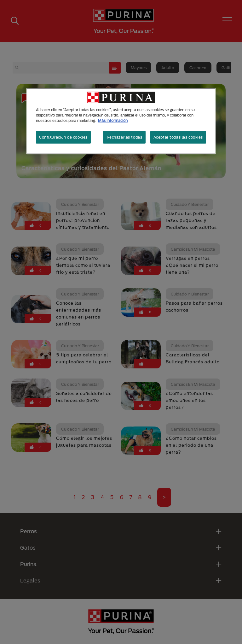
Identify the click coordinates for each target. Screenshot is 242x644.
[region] (121, 121)
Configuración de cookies (63, 137)
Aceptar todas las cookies (178, 137)
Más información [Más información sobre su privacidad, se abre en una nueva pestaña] (113, 120)
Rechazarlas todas (125, 137)
